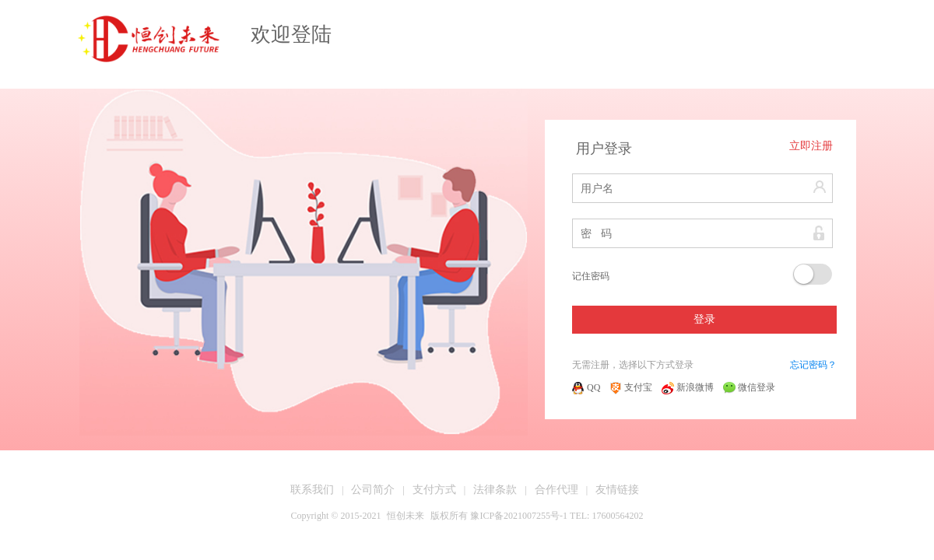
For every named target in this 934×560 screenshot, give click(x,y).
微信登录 (749, 387)
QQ (586, 387)
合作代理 (557, 490)
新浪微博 (688, 387)
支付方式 (434, 490)
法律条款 (495, 490)
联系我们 (312, 490)
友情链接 (617, 490)
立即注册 (811, 146)
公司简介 (373, 490)
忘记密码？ (813, 365)
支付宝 (631, 387)
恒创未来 (406, 516)
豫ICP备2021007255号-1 (519, 516)
